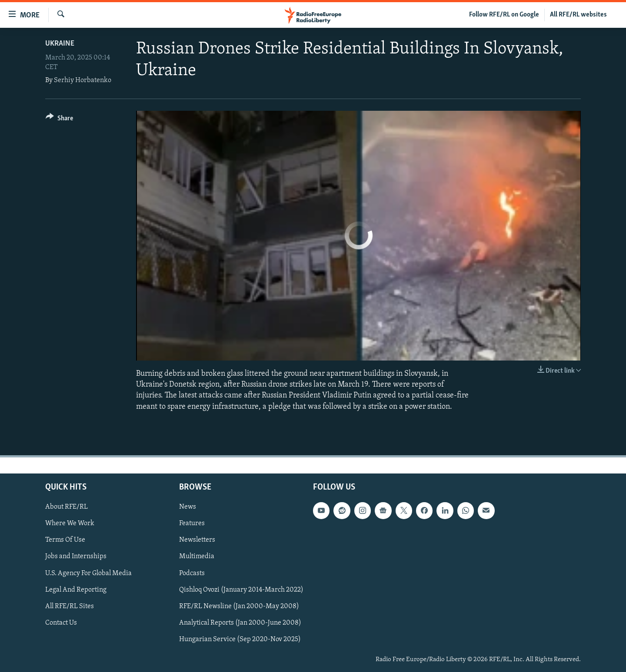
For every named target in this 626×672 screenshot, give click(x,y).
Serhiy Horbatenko (83, 80)
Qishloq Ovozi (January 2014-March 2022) (241, 589)
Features (192, 523)
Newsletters (197, 540)
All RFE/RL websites (578, 15)
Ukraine (60, 44)
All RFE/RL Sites (70, 606)
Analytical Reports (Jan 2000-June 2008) (240, 622)
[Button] (59, 120)
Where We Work (70, 523)
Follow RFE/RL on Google (504, 15)
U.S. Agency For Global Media (88, 573)
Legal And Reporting (76, 589)
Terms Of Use (65, 540)
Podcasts (192, 573)
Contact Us (61, 622)
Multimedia (197, 556)
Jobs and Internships (76, 556)
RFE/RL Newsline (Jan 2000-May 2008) (239, 606)
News (188, 507)
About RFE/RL (67, 507)
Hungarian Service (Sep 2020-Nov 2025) (240, 639)
